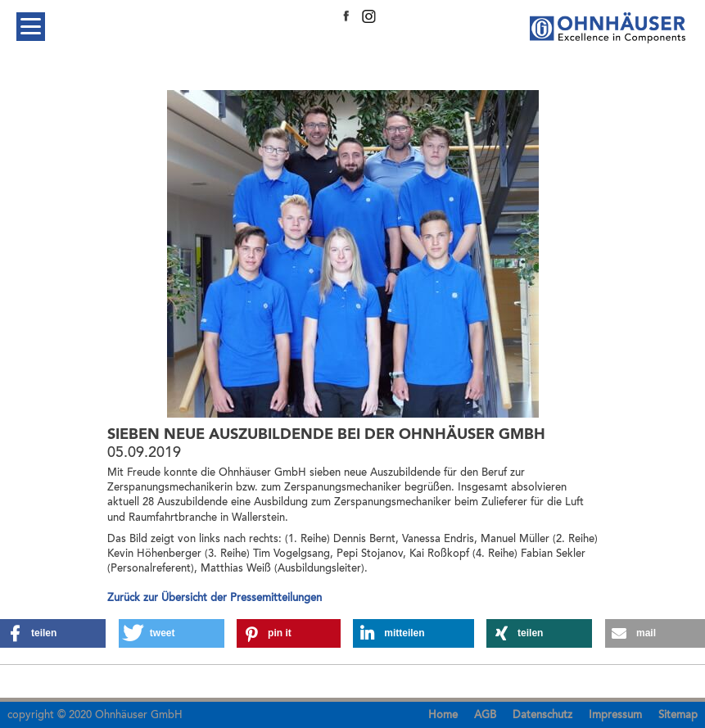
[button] (53, 633)
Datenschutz (542, 715)
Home (443, 715)
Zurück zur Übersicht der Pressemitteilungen (215, 598)
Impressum (615, 715)
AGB (485, 715)
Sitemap (678, 715)
